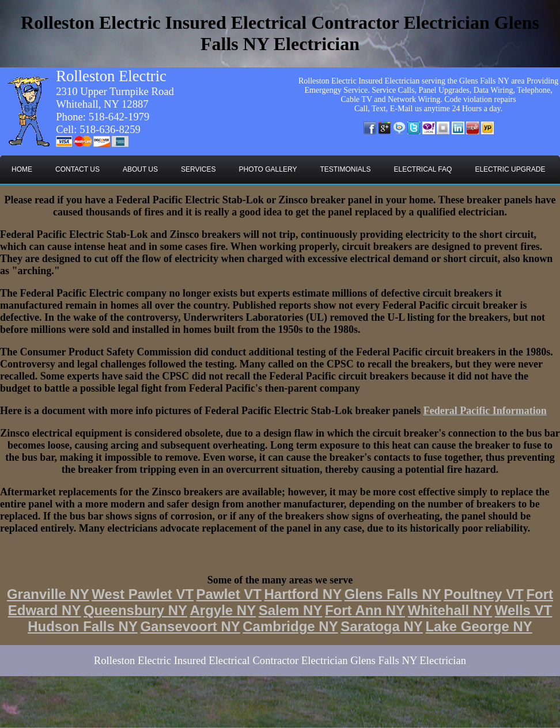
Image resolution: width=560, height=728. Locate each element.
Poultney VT (484, 594)
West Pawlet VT (143, 594)
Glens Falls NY (393, 594)
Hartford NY (303, 594)
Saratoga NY (382, 626)
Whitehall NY (450, 610)
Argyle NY (223, 610)
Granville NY (48, 594)
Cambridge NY (290, 626)
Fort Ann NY (365, 610)
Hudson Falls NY (83, 626)
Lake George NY (478, 626)
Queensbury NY (135, 610)
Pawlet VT (229, 594)
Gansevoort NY (190, 626)
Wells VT (524, 610)
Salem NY (291, 610)
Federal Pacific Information (485, 411)
